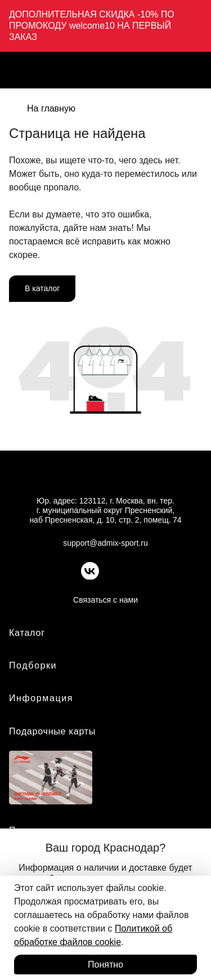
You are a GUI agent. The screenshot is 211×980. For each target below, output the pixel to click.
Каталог (27, 633)
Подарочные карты (52, 731)
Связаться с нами (105, 600)
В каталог (42, 288)
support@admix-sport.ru (105, 543)
